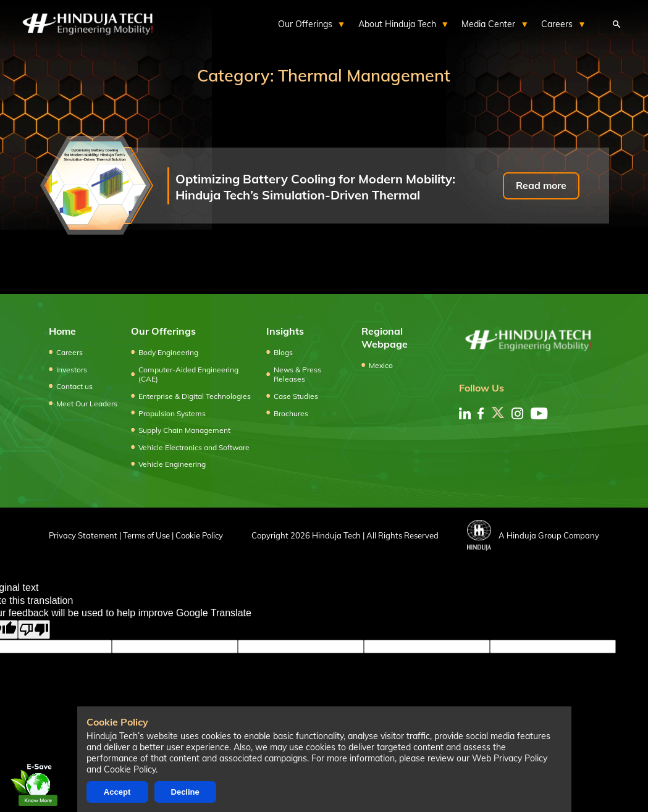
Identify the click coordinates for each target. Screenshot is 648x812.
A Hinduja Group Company (533, 535)
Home (62, 331)
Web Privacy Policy (510, 758)
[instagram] (517, 413)
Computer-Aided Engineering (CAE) (188, 375)
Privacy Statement (83, 535)
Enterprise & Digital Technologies (195, 396)
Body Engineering (168, 352)
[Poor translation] (34, 630)
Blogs (283, 352)
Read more (541, 185)
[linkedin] (465, 413)
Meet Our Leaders (87, 404)
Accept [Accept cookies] (117, 792)
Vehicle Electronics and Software (194, 447)
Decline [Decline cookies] (185, 792)
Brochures (291, 413)
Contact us (74, 386)
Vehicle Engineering (172, 464)
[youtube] (539, 413)
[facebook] (481, 413)
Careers (69, 352)
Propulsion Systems (172, 413)
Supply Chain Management (184, 430)
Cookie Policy (199, 535)
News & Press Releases (297, 375)
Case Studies (296, 396)
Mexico (381, 365)
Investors (72, 370)
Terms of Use (146, 535)
